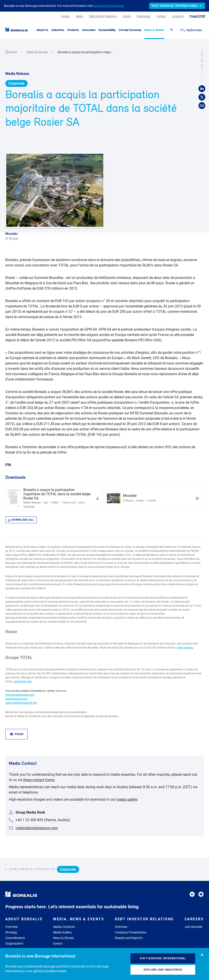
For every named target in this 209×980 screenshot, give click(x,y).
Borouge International (109, 6)
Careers (194, 919)
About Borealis (24, 919)
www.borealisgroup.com (20, 695)
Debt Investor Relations (144, 919)
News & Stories (38, 52)
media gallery (127, 799)
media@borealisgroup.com (37, 828)
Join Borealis (193, 927)
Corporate (16, 83)
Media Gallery (62, 932)
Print (17, 734)
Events (58, 943)
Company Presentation (131, 932)
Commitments (15, 938)
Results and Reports (129, 938)
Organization (14, 943)
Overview (12, 927)
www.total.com (23, 681)
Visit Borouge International (163, 958)
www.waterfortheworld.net (21, 703)
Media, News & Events (79, 919)
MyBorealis (191, 30)
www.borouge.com (17, 699)
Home (11, 52)
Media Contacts (64, 927)
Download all (21, 520)
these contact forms (39, 780)
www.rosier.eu (185, 648)
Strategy (11, 932)
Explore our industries (163, 970)
